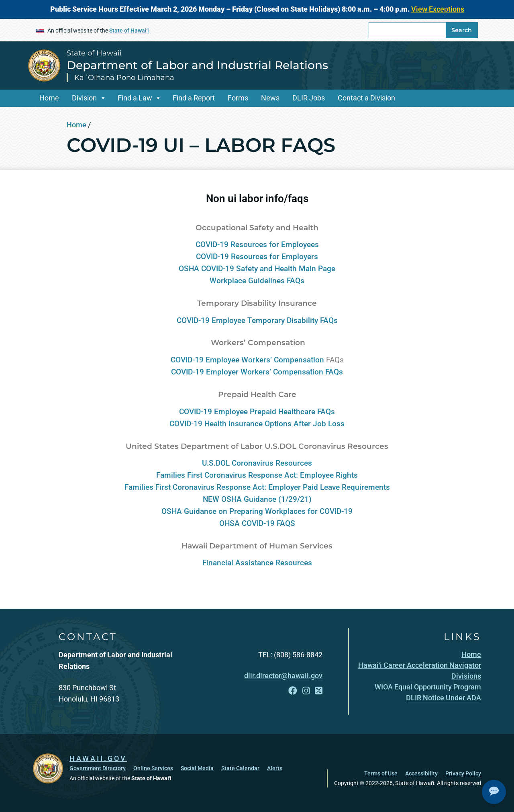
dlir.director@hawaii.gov (283, 676)
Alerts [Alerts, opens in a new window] (275, 768)
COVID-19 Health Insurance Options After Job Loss (257, 424)
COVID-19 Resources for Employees (257, 245)
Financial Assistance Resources (257, 563)
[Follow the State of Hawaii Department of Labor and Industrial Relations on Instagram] (306, 691)
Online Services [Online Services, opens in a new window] (153, 768)
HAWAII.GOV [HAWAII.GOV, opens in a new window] (98, 758)
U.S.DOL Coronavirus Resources (257, 463)
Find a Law (135, 98)
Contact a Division (366, 98)
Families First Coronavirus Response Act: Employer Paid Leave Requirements (257, 487)
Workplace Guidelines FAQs (257, 281)
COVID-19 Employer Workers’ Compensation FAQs (257, 372)
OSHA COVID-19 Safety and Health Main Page (257, 269)
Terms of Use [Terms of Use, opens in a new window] (381, 773)
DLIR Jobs (309, 98)
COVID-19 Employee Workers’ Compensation (247, 360)
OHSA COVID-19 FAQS (257, 524)
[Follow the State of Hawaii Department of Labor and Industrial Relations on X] (319, 691)
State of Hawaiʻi (129, 31)
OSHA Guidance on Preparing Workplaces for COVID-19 (257, 511)
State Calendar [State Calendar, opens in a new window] (240, 768)
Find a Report (194, 98)
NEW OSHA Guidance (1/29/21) (257, 499)
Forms (238, 98)
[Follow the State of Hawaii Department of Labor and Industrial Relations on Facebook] (293, 691)
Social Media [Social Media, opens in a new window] (197, 768)
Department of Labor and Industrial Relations (197, 65)
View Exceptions (438, 9)
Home (49, 98)
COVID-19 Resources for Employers (257, 257)
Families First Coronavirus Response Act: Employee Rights (257, 475)
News (270, 98)
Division (84, 98)
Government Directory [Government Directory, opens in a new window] (98, 768)
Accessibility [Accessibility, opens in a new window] (421, 773)
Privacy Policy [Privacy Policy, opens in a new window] (463, 773)
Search (462, 30)
